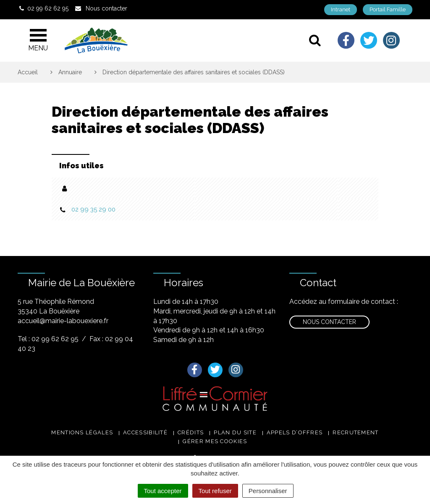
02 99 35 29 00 (93, 209)
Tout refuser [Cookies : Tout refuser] (215, 491)
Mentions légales (82, 432)
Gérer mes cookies (215, 441)
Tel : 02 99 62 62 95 (48, 339)
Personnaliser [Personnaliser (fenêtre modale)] (268, 491)
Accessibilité (145, 432)
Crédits (191, 432)
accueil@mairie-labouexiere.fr (63, 321)
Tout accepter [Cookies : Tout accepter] (163, 491)
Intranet (341, 9)
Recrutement (355, 432)
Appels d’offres (295, 432)
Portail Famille (388, 9)
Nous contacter (329, 322)
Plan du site (235, 432)
